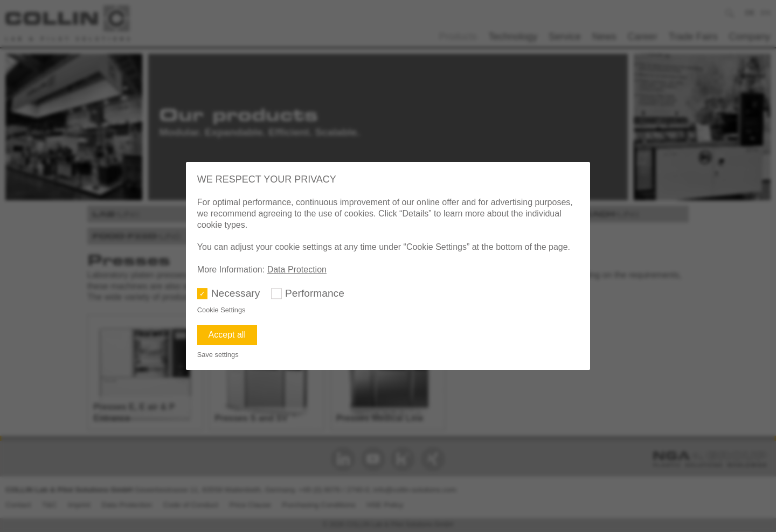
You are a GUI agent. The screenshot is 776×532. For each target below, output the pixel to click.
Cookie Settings (221, 310)
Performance (315, 293)
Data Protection (297, 269)
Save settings (218, 355)
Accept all (227, 335)
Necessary (236, 293)
